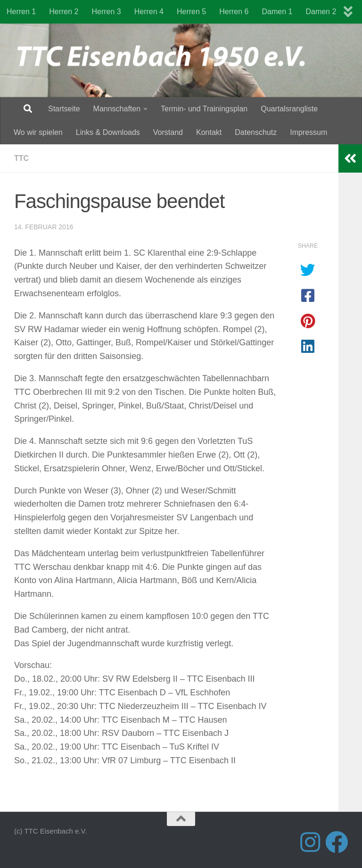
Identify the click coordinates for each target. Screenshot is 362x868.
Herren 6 (234, 12)
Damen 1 (277, 12)
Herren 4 (149, 12)
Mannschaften (117, 109)
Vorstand (168, 132)
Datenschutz (256, 132)
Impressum (309, 132)
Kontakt (209, 132)
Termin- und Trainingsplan (204, 109)
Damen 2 (321, 12)
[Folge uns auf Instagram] (310, 842)
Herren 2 (64, 12)
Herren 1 (21, 12)
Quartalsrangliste (289, 109)
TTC (21, 158)
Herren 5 (191, 12)
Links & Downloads (108, 132)
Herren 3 (107, 12)
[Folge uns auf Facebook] (337, 842)
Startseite (64, 109)
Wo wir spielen (38, 132)
